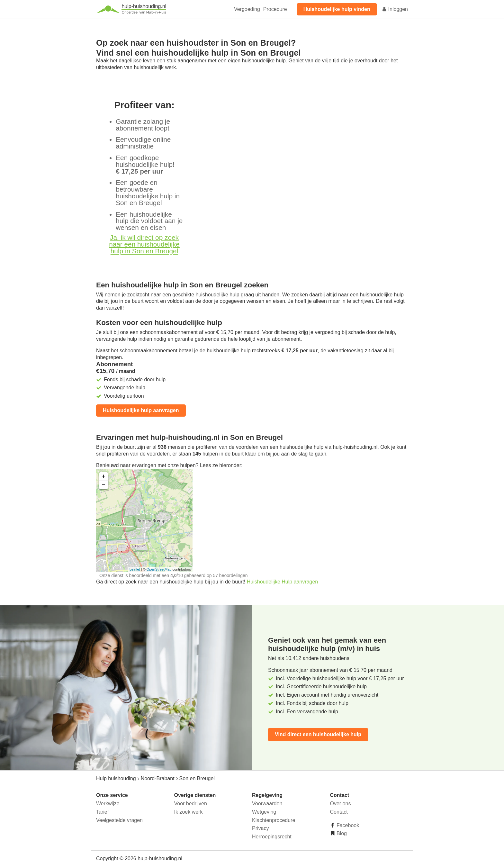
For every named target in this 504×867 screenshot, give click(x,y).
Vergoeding (247, 9)
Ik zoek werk (189, 812)
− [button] (104, 485)
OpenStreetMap (159, 569)
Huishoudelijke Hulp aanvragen (282, 582)
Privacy (260, 828)
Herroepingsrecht (272, 837)
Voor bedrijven (191, 804)
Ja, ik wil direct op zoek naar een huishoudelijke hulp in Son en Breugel (144, 244)
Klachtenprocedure (274, 820)
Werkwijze (108, 804)
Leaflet (135, 569)
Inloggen (395, 9)
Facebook (347, 825)
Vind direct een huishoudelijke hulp (318, 734)
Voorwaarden (267, 804)
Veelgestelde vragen (119, 820)
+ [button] (104, 476)
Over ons (341, 804)
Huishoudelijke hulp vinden (337, 9)
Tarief (102, 812)
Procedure (275, 9)
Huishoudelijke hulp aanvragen (141, 410)
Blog (341, 833)
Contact (339, 812)
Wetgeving (264, 812)
